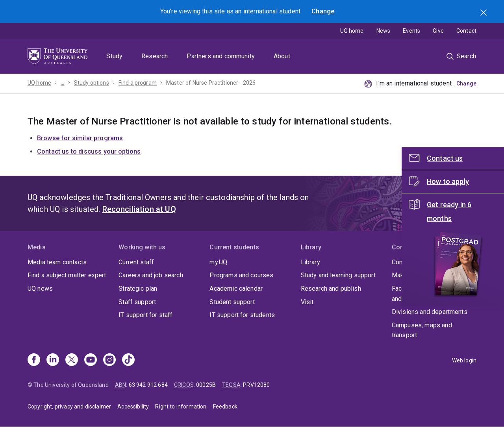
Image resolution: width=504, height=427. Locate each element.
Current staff (136, 262)
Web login (464, 360)
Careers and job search (151, 275)
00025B (206, 385)
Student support (232, 302)
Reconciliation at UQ (139, 209)
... (62, 83)
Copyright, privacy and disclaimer (69, 407)
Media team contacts (57, 262)
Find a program (138, 83)
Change (323, 11)
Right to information (181, 407)
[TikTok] (128, 360)
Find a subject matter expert (67, 275)
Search (484, 13)
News (384, 31)
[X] (72, 360)
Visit (307, 302)
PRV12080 (256, 385)
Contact (466, 31)
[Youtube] (91, 360)
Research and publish (331, 289)
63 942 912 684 (148, 385)
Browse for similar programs (80, 138)
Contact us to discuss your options (89, 151)
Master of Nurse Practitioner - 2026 (211, 83)
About (282, 56)
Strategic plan (138, 289)
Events (411, 31)
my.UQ (218, 262)
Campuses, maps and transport (422, 330)
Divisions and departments (430, 312)
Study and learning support (338, 275)
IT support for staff (145, 315)
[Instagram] (109, 360)
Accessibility (133, 407)
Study (114, 56)
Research (155, 56)
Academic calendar (236, 289)
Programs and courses (241, 275)
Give (438, 31)
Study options (92, 83)
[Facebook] (34, 360)
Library (310, 262)
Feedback (225, 407)
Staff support (137, 302)
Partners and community (221, 56)
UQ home (352, 31)
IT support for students (242, 315)
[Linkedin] (53, 360)
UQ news (40, 289)
